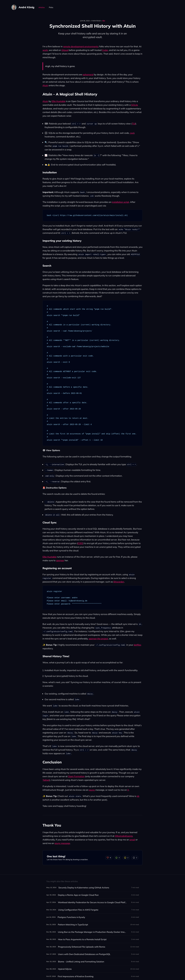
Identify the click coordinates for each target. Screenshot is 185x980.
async (92, 790)
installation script (120, 202)
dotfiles (137, 645)
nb (138, 796)
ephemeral (88, 74)
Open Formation (76, 776)
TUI (134, 124)
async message (62, 843)
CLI (104, 21)
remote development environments (81, 46)
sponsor (60, 560)
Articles (42, 7)
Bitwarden (119, 582)
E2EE (80, 543)
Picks (51, 7)
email (132, 840)
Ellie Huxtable (59, 101)
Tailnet (46, 780)
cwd (132, 133)
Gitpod (65, 50)
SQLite (135, 105)
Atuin (45, 85)
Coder (105, 50)
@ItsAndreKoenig (124, 836)
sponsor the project (98, 639)
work (45, 50)
